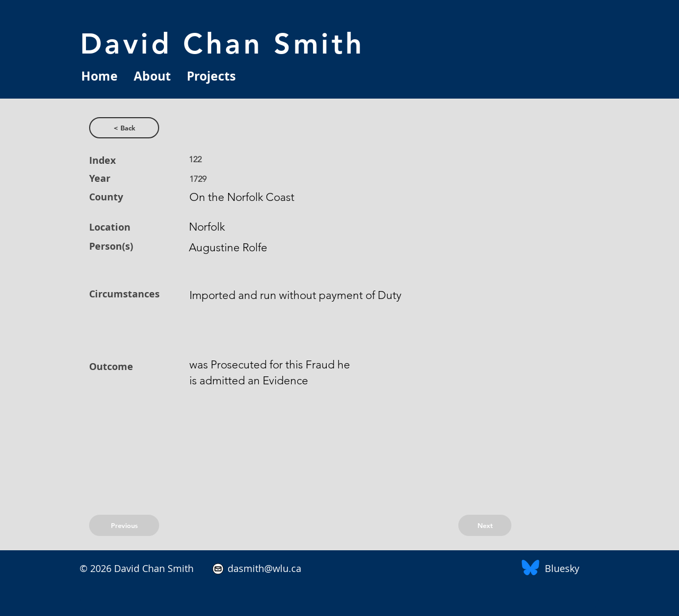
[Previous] (124, 525)
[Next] (485, 525)
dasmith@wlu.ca (263, 568)
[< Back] (124, 128)
